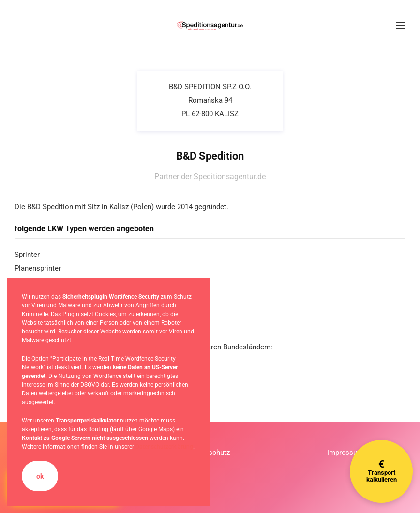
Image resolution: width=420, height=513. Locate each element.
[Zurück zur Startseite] (210, 26)
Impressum (345, 453)
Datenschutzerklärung (164, 447)
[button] (401, 26)
